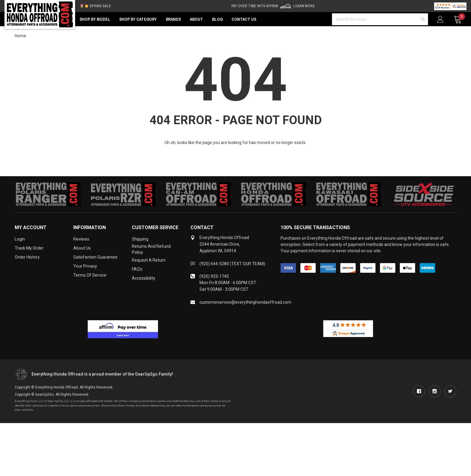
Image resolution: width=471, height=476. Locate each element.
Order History (27, 257)
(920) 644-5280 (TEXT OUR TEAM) (232, 264)
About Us (82, 248)
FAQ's (137, 269)
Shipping (140, 239)
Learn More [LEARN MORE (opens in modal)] (304, 6)
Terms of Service (90, 275)
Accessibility (144, 278)
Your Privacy (85, 266)
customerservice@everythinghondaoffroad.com (245, 302)
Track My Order (29, 248)
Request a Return (149, 260)
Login (20, 239)
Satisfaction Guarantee (95, 257)
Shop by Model (95, 19)
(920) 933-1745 (214, 276)
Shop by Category (138, 19)
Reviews (81, 239)
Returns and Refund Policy (151, 249)
